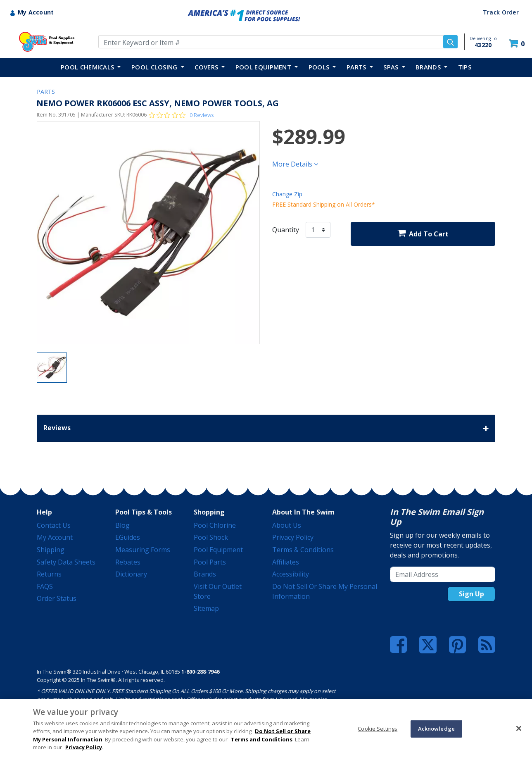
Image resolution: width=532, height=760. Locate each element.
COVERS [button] (207, 67)
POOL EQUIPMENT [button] (264, 67)
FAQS (45, 586)
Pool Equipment (218, 550)
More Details (295, 164)
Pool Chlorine (215, 525)
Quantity (286, 230)
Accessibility (291, 574)
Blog (122, 525)
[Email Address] (443, 574)
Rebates (128, 562)
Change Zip (287, 194)
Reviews (266, 428)
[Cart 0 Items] (518, 44)
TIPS (465, 67)
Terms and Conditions (262, 739)
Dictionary (131, 574)
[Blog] (487, 645)
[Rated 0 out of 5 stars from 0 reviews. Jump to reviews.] (181, 115)
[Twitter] (428, 644)
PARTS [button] (357, 67)
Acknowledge (436, 729)
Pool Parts (210, 562)
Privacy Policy (293, 537)
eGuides (128, 537)
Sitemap (206, 608)
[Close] (519, 728)
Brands (205, 574)
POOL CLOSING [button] (155, 67)
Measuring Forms (143, 550)
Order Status (57, 598)
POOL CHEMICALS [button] (88, 67)
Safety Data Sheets (66, 562)
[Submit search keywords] (450, 42)
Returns (49, 574)
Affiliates (286, 562)
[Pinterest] (457, 645)
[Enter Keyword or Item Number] (278, 42)
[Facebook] (398, 645)
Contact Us (54, 525)
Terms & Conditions (303, 550)
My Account (55, 537)
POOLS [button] (320, 67)
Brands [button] (429, 67)
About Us (287, 525)
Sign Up (471, 594)
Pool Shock (211, 537)
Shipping (51, 550)
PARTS (46, 92)
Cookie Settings (378, 729)
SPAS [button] (392, 67)
